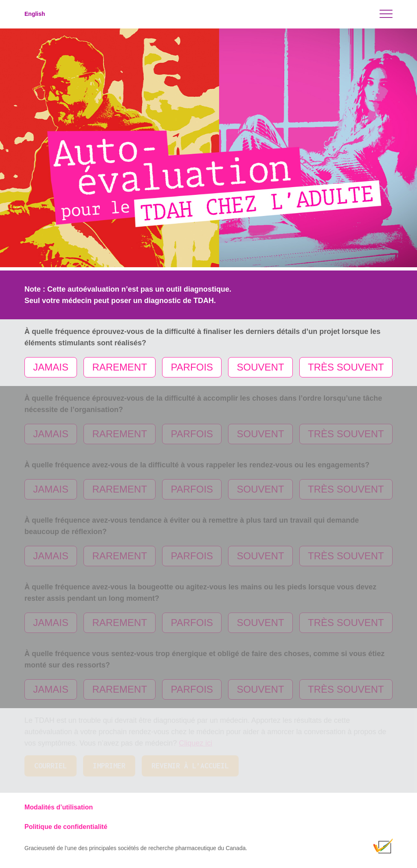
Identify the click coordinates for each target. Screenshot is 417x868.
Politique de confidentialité (66, 827)
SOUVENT (261, 367)
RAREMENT (120, 367)
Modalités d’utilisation (59, 807)
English (35, 14)
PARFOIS (192, 367)
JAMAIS (51, 367)
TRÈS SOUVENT (346, 367)
